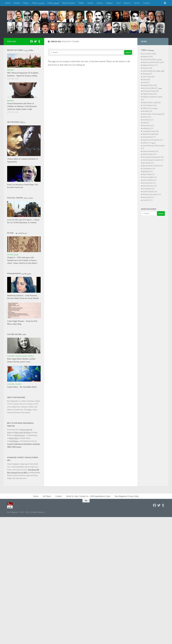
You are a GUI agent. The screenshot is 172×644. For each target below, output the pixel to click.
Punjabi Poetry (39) (150, 85)
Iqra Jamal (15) (148, 163)
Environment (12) (149, 183)
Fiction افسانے (53, 3)
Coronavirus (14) (149, 169)
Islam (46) (146, 80)
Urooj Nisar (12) (148, 189)
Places (26, 3)
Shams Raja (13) (148, 174)
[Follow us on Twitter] (35, 41)
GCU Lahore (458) (149, 54)
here (30, 410)
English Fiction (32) (150, 94)
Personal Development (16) (153, 157)
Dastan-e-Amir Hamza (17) (153, 140)
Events (90, 3)
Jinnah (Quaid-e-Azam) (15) (153, 160)
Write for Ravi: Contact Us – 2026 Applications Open (88, 496)
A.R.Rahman (14, 441)
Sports (137, 3)
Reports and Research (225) (153, 62)
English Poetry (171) (150, 65)
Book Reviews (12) (149, 186)
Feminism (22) (148, 120)
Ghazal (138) (147, 68)
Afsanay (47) (147, 74)
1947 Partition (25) (149, 105)
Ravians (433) (148, 57)
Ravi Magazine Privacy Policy (127, 496)
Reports (127, 3)
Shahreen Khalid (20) (150, 134)
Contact (146, 3)
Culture (100, 3)
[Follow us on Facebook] (32, 41)
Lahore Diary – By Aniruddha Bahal (22, 387)
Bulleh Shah (14, 438)
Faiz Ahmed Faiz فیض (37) (152, 88)
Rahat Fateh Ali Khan (23, 432)
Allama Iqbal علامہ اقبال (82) (153, 71)
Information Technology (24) (153, 114)
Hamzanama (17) (149, 137)
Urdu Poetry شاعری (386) (152, 59)
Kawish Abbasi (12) (150, 192)
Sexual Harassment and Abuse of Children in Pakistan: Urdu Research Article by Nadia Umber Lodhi (22, 106)
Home (8, 3)
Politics (81, 3)
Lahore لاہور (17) (149, 143)
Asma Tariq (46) (148, 77)
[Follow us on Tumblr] (39, 41)
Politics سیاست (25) (150, 108)
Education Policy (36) (150, 91)
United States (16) (149, 154)
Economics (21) (148, 125)
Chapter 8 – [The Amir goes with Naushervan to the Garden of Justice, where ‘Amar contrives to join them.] (22, 260)
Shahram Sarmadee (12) (152, 194)
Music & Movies (69, 3)
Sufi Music (47, 496)
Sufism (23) (147, 117)
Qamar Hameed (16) (150, 151)
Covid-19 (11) (147, 200)
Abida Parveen (20, 435)
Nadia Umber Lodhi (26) (152, 102)
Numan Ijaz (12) (148, 197)
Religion (109, 3)
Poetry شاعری (38, 3)
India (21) (146, 123)
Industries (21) (148, 128)
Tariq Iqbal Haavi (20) (150, 131)
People (17, 3)
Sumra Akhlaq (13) (149, 180)
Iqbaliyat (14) (147, 171)
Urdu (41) (146, 82)
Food (118, 3)
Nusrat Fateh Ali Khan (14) (152, 166)
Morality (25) (147, 111)
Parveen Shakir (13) (150, 177)
